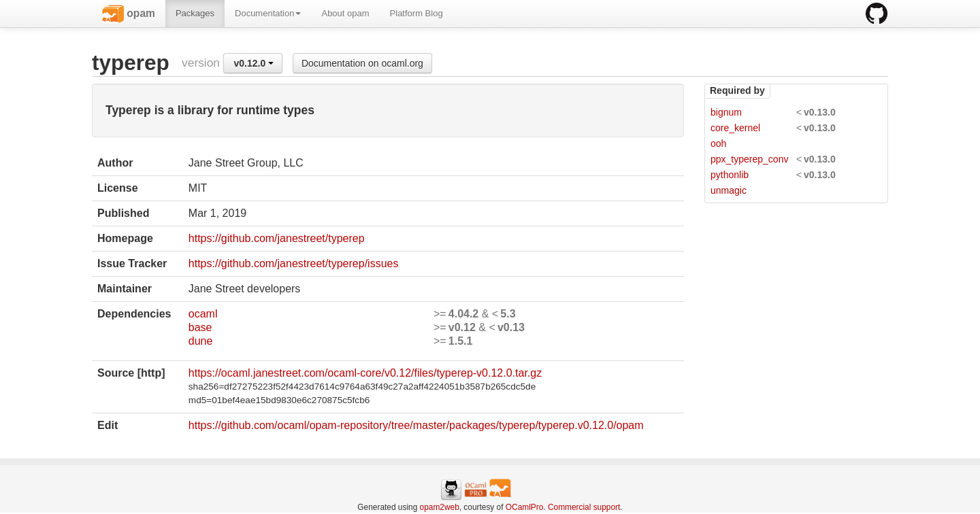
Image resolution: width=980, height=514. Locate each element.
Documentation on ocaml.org (362, 63)
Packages (195, 13)
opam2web (440, 507)
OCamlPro (525, 507)
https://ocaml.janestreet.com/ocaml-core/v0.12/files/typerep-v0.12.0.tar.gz (365, 373)
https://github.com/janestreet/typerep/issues (294, 263)
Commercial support (584, 507)
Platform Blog (416, 13)
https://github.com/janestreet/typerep (277, 238)
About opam (345, 13)
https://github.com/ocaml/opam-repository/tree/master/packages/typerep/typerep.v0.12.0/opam (416, 425)
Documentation (268, 13)
